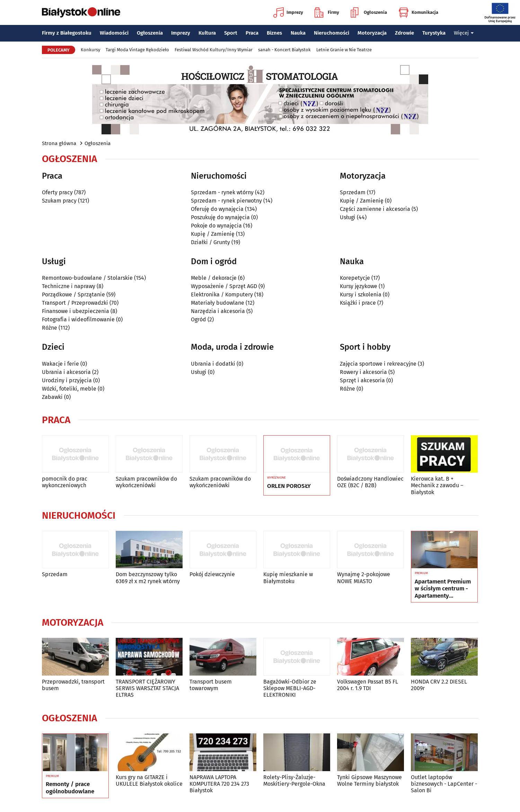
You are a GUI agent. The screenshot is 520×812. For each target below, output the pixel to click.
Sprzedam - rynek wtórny (222, 192)
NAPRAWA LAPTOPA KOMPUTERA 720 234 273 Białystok (219, 784)
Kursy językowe (359, 286)
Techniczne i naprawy (69, 286)
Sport (231, 33)
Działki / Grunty (210, 242)
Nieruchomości (332, 33)
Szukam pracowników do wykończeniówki (146, 482)
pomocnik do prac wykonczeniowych (65, 482)
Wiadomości (114, 33)
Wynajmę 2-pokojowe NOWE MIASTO (364, 578)
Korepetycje (355, 278)
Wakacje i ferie (60, 364)
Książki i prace (358, 303)
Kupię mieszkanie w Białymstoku (288, 578)
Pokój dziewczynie (212, 574)
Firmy (327, 12)
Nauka (298, 33)
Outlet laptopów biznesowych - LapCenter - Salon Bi (444, 784)
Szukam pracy (59, 201)
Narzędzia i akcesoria (218, 311)
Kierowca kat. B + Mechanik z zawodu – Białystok (437, 485)
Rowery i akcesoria (363, 372)
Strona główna (59, 143)
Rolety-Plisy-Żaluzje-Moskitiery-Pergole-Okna (294, 780)
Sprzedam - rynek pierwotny (226, 201)
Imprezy (288, 12)
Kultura (207, 33)
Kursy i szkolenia (361, 295)
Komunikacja (418, 12)
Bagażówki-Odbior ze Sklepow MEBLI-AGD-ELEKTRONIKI (290, 688)
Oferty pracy (57, 192)
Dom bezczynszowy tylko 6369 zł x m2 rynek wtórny (148, 578)
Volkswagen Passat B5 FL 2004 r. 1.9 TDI (368, 685)
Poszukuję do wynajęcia (220, 217)
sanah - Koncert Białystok (284, 50)
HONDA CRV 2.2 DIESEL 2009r (439, 685)
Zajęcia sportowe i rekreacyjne (378, 364)
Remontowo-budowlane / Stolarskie (87, 278)
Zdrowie (404, 33)
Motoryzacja (372, 33)
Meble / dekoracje (214, 278)
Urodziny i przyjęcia (67, 380)
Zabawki (52, 397)
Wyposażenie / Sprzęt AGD (224, 286)
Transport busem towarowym (211, 685)
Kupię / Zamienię (213, 234)
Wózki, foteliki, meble (69, 389)
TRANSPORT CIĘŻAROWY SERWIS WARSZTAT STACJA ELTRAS (147, 688)
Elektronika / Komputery (222, 295)
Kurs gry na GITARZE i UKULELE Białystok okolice (149, 780)
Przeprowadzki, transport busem (73, 685)
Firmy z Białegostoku (67, 33)
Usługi (348, 217)
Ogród (199, 319)
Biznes (274, 33)
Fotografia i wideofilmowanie (78, 319)
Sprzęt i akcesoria (362, 380)
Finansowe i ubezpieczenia (76, 311)
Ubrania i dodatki (213, 364)
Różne (50, 328)
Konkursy (90, 50)
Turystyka (434, 33)
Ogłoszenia (369, 12)
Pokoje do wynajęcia (216, 226)
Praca (252, 33)
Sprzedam (353, 192)
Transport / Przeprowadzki (75, 303)
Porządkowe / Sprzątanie (73, 295)
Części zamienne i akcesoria (375, 209)
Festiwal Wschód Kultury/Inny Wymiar (214, 50)
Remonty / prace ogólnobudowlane (70, 788)
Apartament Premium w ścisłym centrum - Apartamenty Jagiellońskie (443, 589)
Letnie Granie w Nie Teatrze (344, 50)
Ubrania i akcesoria (66, 372)
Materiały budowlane (218, 303)
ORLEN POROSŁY (289, 486)
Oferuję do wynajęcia (217, 209)
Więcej (464, 33)
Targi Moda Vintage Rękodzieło (137, 50)
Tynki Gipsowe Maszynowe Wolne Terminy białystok (369, 780)
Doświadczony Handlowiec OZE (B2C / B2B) (370, 482)
